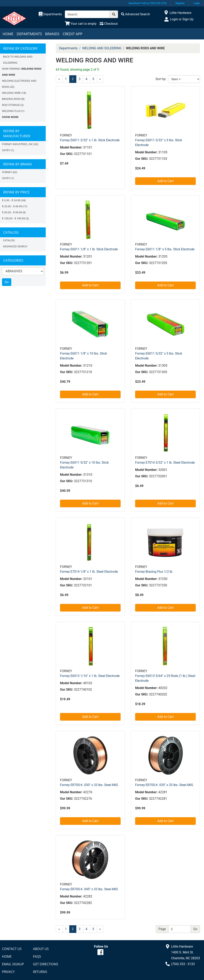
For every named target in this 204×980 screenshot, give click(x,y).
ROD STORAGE (11, 105)
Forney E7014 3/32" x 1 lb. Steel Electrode (165, 463)
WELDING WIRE (11, 93)
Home (8, 34)
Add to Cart (165, 181)
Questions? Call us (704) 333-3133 (148, 3)
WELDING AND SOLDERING (102, 48)
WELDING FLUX (11, 111)
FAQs (37, 956)
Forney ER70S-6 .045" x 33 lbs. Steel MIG (89, 889)
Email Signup (13, 964)
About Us (41, 949)
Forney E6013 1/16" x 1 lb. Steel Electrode (90, 676)
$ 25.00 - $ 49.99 (12, 206)
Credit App (72, 34)
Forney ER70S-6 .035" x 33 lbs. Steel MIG (164, 785)
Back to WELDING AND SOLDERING (18, 60)
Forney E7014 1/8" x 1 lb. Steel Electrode (89, 572)
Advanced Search (15, 246)
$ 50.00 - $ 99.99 (12, 212)
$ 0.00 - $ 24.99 (11, 200)
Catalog (9, 240)
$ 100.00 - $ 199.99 (13, 218)
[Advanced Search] (136, 14)
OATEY (6, 150)
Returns (40, 972)
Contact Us (12, 949)
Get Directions (46, 964)
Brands (52, 34)
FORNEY (7, 172)
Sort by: (161, 79)
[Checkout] (109, 24)
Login (197, 3)
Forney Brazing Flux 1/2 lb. (154, 572)
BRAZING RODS (11, 99)
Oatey (6, 178)
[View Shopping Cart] (81, 24)
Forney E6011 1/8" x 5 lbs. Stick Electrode (165, 249)
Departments (29, 34)
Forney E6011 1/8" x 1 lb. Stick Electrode (89, 249)
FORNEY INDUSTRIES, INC (17, 144)
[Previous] (59, 79)
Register (180, 3)
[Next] (100, 79)
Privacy (8, 972)
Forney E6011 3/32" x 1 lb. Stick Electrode (90, 140)
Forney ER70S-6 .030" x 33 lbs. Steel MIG (89, 785)
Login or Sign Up (182, 19)
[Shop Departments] (50, 14)
